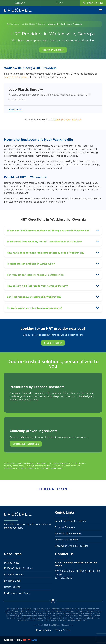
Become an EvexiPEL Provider (71, 546)
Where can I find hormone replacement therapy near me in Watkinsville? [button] (48, 231)
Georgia (41, 24)
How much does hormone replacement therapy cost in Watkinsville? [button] (46, 253)
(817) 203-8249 (64, 578)
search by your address (17, 77)
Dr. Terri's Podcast (14, 574)
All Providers (13, 24)
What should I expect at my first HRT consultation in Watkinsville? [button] (44, 242)
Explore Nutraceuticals (26, 444)
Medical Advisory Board (17, 593)
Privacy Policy (12, 563)
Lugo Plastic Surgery (26, 89)
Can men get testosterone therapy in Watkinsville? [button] (36, 275)
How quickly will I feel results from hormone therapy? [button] (37, 286)
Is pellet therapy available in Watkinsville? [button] (31, 264)
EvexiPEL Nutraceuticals (68, 533)
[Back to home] (18, 10)
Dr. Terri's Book (12, 581)
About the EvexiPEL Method (71, 521)
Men (60, 3)
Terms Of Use (63, 630)
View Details (15, 109)
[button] (100, 10)
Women (20, 3)
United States (28, 24)
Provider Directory (65, 527)
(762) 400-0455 (17, 100)
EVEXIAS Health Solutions (18, 568)
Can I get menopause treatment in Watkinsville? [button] (34, 297)
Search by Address (53, 50)
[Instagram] (53, 601)
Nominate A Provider (66, 540)
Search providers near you (67, 120)
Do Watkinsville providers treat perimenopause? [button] (34, 308)
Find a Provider (53, 343)
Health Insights (12, 587)
